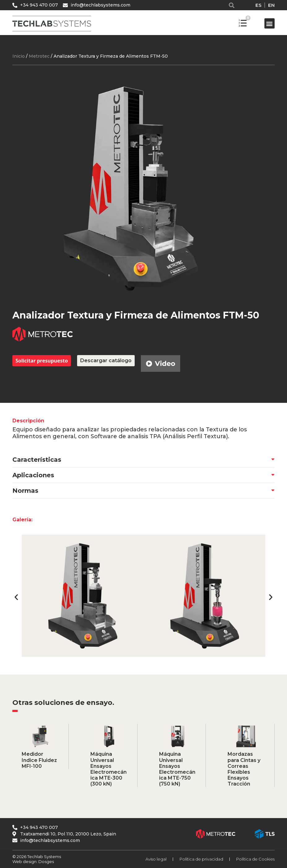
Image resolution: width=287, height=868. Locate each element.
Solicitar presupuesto (42, 361)
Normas (25, 491)
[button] (232, 5)
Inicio (19, 56)
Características (37, 460)
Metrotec (39, 56)
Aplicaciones (33, 475)
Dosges (46, 861)
